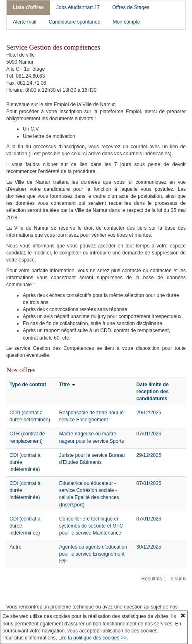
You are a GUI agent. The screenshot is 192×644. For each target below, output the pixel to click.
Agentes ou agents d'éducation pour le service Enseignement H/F (93, 554)
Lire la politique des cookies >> (92, 638)
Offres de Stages (131, 7)
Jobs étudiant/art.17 (78, 7)
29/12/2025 (149, 413)
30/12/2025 (149, 547)
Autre (16, 547)
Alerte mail (25, 22)
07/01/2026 (149, 434)
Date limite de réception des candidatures (153, 392)
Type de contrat (28, 385)
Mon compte (126, 22)
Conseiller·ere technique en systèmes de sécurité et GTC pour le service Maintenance (91, 526)
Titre (65, 385)
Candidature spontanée (75, 22)
